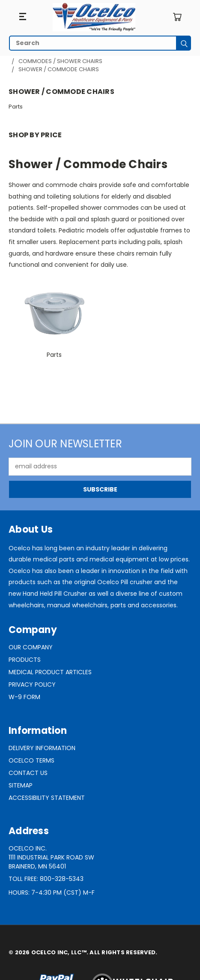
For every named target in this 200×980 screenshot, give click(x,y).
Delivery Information (42, 748)
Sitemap (21, 785)
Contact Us (28, 773)
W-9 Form (24, 697)
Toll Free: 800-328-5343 (46, 879)
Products (25, 660)
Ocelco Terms (31, 760)
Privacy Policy (32, 684)
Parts (16, 107)
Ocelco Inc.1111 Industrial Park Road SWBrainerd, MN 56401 (51, 857)
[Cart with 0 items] (177, 17)
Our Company (31, 647)
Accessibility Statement (47, 798)
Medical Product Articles (50, 672)
